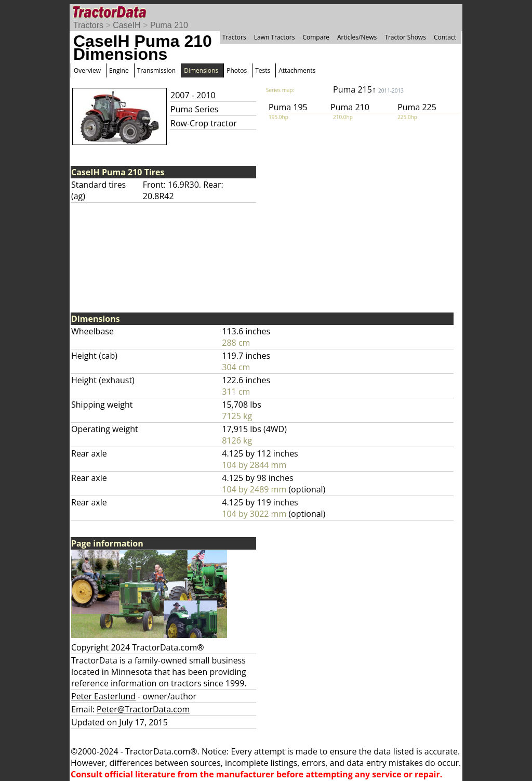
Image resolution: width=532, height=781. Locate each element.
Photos (237, 70)
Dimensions (201, 70)
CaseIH (127, 25)
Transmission (156, 70)
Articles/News (357, 37)
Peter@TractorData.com (143, 709)
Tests (263, 70)
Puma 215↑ (368, 89)
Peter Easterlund (103, 696)
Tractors (88, 25)
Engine (119, 70)
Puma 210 (169, 25)
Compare (316, 37)
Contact (445, 37)
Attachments (297, 70)
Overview (87, 70)
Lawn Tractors (275, 37)
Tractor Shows (405, 37)
